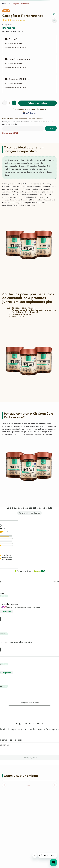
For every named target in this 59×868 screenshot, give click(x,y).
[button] (4, 785)
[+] (14, 103)
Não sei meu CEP (10, 133)
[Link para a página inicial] (4, 4)
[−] (5, 103)
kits (9, 4)
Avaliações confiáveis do (29, 571)
